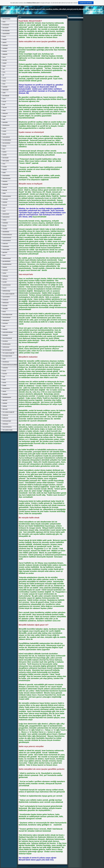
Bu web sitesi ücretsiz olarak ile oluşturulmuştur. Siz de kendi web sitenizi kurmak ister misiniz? (52, 3)
